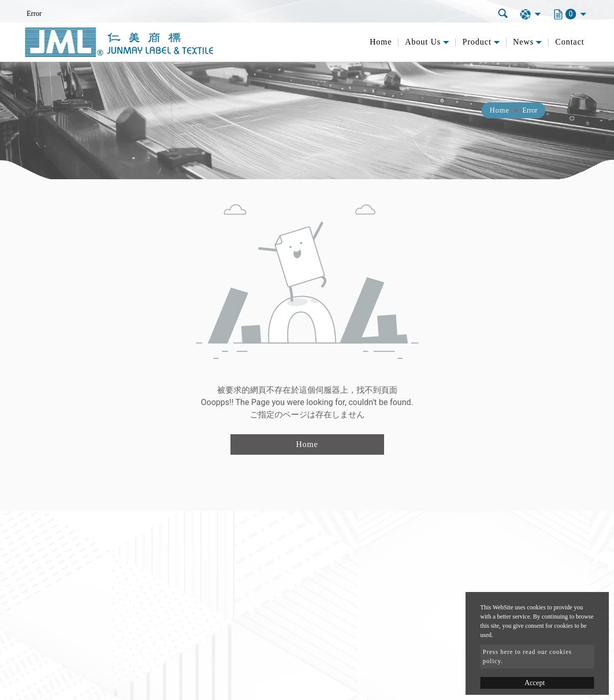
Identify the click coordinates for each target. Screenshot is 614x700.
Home (381, 42)
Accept (535, 683)
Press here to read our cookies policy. (527, 656)
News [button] (523, 42)
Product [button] (477, 42)
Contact (570, 42)
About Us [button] (423, 42)
